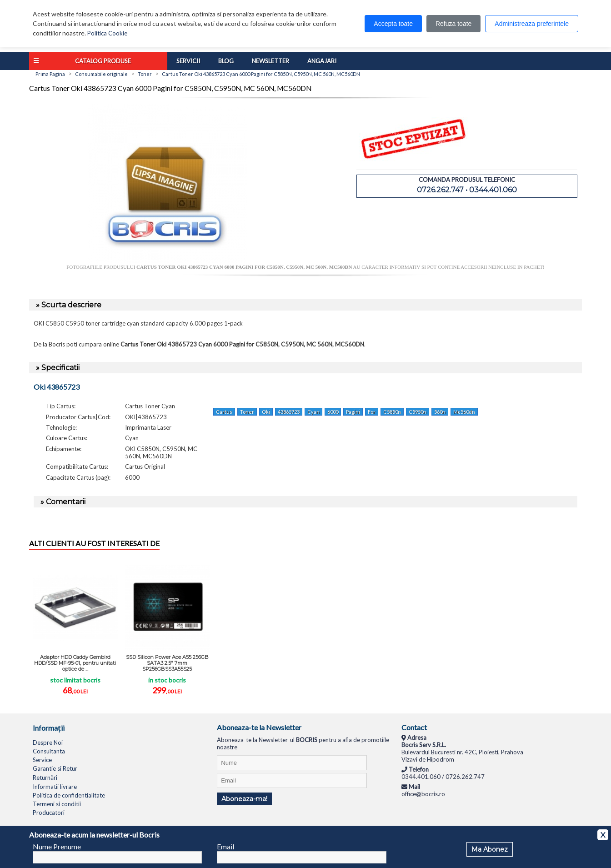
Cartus (224, 412)
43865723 (289, 412)
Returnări (45, 778)
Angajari (322, 61)
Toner (247, 412)
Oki (266, 412)
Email (225, 846)
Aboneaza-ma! (244, 799)
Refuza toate (453, 24)
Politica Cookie (107, 33)
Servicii (188, 61)
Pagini (353, 412)
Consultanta (49, 751)
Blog (226, 61)
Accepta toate (393, 24)
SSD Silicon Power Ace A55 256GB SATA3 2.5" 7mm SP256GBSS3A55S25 (167, 663)
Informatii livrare (55, 787)
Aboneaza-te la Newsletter (259, 727)
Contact (414, 727)
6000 (333, 412)
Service (42, 760)
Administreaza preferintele (532, 24)
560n (440, 412)
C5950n (418, 412)
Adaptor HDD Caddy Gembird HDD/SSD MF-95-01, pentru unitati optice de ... (75, 663)
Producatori (49, 813)
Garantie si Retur (55, 768)
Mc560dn (464, 412)
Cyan (313, 412)
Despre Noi (48, 743)
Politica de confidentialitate (69, 795)
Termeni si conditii (57, 804)
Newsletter (270, 61)
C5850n (392, 412)
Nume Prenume (57, 846)
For (372, 412)
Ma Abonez (490, 849)
